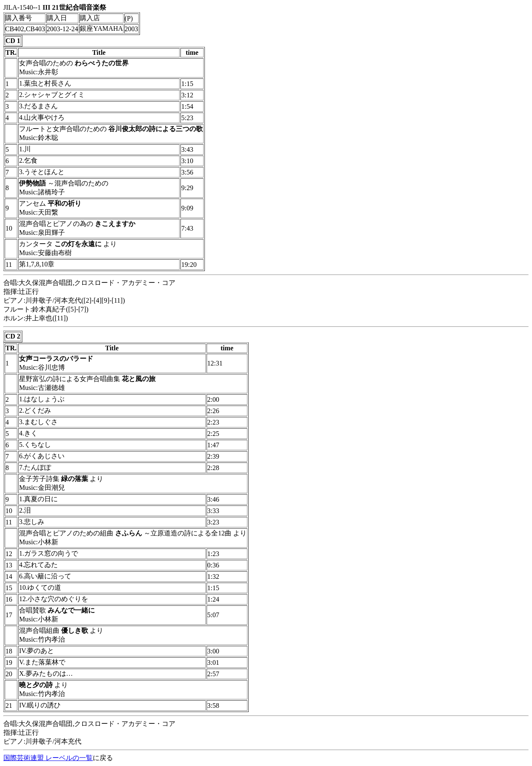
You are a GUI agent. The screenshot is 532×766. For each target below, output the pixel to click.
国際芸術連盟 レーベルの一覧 (48, 758)
